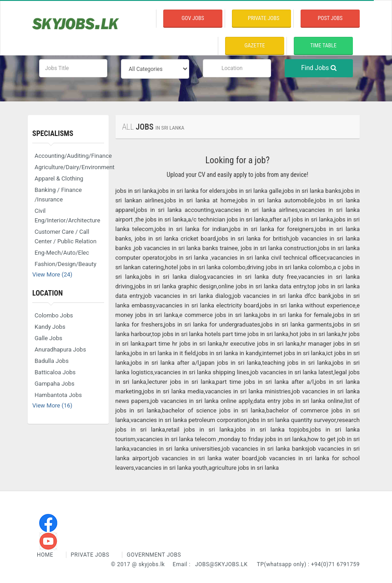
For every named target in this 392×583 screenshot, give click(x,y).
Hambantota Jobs (58, 395)
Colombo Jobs (54, 315)
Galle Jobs (48, 338)
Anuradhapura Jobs (60, 349)
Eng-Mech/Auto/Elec (62, 253)
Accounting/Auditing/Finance (69, 156)
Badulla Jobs (52, 361)
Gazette (255, 45)
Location (48, 293)
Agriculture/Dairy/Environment (69, 167)
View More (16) (52, 405)
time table (323, 45)
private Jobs (264, 18)
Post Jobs (330, 18)
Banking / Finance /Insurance (58, 195)
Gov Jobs (193, 18)
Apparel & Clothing (59, 178)
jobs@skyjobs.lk (221, 564)
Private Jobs (90, 555)
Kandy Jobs (50, 327)
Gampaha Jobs (55, 384)
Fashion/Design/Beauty (65, 264)
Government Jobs (154, 555)
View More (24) (52, 274)
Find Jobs (319, 68)
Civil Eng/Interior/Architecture (67, 216)
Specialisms (53, 133)
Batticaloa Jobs (55, 372)
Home (46, 555)
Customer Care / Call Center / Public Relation (65, 236)
